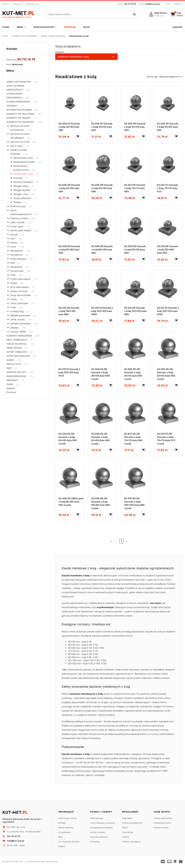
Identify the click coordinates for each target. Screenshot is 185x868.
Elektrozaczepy (18, 206)
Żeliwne (17, 202)
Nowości (11, 388)
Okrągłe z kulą (21, 194)
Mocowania (16, 255)
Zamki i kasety (18, 319)
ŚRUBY (10, 384)
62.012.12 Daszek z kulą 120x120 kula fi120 (69, 373)
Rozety (14, 283)
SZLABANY (12, 106)
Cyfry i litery (16, 146)
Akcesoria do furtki (20, 142)
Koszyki (14, 234)
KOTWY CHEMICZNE (17, 352)
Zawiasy (14, 328)
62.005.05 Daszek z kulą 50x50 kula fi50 (102, 127)
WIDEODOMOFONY (45, 27)
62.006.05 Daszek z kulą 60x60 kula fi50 (168, 127)
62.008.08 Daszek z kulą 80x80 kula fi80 (102, 250)
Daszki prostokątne (23, 182)
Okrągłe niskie (21, 186)
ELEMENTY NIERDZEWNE (19, 336)
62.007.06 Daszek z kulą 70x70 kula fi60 (135, 188)
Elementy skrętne (19, 218)
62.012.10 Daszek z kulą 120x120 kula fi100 (168, 311)
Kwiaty (14, 243)
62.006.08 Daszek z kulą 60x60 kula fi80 (102, 188)
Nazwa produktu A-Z (171, 77)
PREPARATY (12, 380)
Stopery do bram (19, 291)
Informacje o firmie (68, 819)
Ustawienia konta (162, 824)
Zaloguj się (18, 4)
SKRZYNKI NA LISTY (16, 372)
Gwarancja (128, 833)
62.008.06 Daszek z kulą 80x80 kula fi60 (69, 250)
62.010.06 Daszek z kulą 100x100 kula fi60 (167, 250)
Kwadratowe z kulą (23, 174)
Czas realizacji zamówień (103, 824)
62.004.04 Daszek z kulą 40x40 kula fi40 (69, 127)
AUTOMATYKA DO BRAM (19, 110)
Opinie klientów (66, 828)
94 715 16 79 (130, 4)
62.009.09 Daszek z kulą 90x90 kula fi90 (135, 250)
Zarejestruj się (32, 4)
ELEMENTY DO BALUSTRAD (20, 114)
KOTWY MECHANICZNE (18, 356)
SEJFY (9, 368)
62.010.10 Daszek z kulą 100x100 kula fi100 (102, 311)
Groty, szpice (17, 226)
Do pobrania (64, 833)
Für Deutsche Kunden (69, 842)
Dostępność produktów (102, 828)
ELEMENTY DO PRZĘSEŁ (19, 118)
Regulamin (127, 819)
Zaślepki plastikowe (20, 324)
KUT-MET (18, 14)
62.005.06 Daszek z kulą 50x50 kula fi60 (135, 127)
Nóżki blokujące (18, 259)
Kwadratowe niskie (23, 158)
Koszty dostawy (98, 833)
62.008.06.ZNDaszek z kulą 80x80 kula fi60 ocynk (71, 502)
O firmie (6, 4)
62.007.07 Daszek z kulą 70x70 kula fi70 (167, 188)
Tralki (13, 307)
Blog (87, 27)
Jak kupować (97, 819)
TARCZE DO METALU (17, 344)
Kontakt (62, 824)
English (62, 847)
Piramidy (18, 178)
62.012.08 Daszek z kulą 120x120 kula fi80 (135, 311)
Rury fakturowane (20, 287)
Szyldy (14, 299)
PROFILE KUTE (14, 364)
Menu (21, 27)
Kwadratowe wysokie (24, 162)
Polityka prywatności (132, 824)
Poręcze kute (17, 271)
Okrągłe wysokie (22, 190)
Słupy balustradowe (21, 295)
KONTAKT (178, 27)
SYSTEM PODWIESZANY (18, 102)
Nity (12, 263)
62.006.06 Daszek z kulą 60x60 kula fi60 (69, 188)
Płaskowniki (16, 267)
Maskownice (17, 251)
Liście (13, 247)
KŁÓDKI (10, 360)
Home (6, 27)
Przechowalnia (161, 828)
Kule (13, 238)
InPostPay (95, 842)
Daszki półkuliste (22, 198)
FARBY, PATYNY (14, 348)
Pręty (13, 275)
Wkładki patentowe (20, 315)
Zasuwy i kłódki (18, 332)
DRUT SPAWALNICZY (17, 340)
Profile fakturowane (20, 279)
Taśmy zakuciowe (19, 303)
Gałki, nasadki (17, 222)
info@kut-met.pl (152, 4)
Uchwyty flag (17, 311)
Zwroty (126, 838)
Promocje (70, 27)
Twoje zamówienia (163, 819)
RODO (125, 828)
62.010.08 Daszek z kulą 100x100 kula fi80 (69, 311)
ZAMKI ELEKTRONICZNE (19, 82)
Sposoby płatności (99, 838)
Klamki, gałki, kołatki (21, 230)
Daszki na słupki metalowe (53, 36)
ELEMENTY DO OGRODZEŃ (25, 36)
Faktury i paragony (131, 842)
